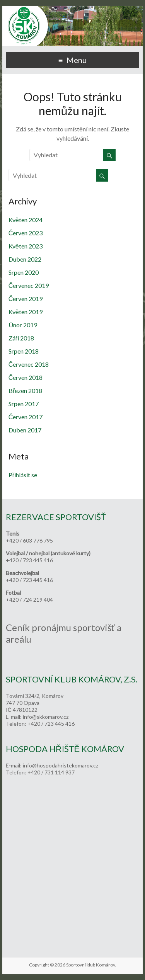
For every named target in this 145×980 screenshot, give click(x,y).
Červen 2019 (26, 299)
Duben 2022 (25, 259)
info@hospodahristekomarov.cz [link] (61, 765)
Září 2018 (21, 338)
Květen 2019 (26, 312)
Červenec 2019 (29, 285)
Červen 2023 (26, 233)
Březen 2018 (25, 390)
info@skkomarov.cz (46, 717)
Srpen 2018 (24, 351)
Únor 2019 (23, 325)
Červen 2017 (26, 417)
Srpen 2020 (24, 272)
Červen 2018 (26, 377)
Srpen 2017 (24, 404)
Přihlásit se (23, 475)
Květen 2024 (26, 220)
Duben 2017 (25, 430)
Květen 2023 (26, 246)
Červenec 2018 (29, 364)
